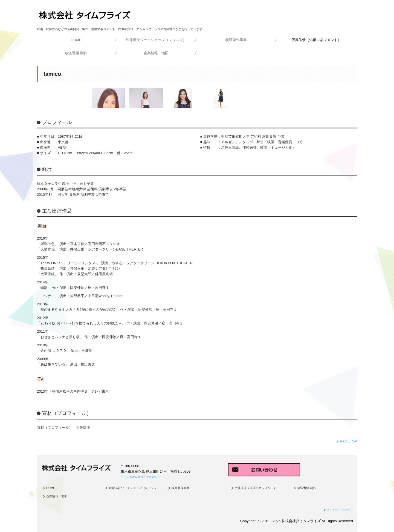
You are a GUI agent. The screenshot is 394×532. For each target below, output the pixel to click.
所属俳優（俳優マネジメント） (316, 40)
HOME (76, 40)
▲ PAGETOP (346, 441)
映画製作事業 (236, 40)
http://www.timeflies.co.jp (140, 477)
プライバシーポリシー (340, 510)
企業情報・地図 (156, 53)
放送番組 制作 (76, 53)
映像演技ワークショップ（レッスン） (156, 40)
